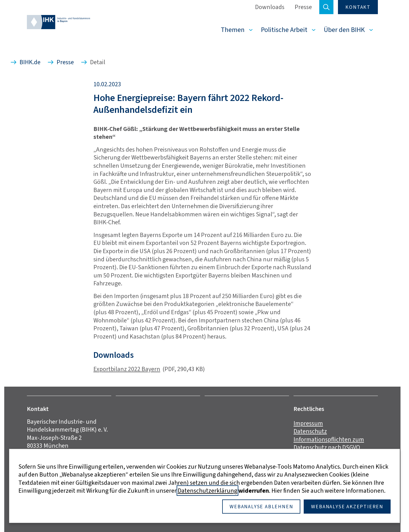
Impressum (308, 423)
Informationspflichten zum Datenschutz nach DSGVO (329, 443)
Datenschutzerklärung (207, 491)
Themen (233, 30)
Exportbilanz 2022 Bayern (127, 369)
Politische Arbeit (284, 30)
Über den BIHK (344, 30)
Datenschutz (310, 431)
